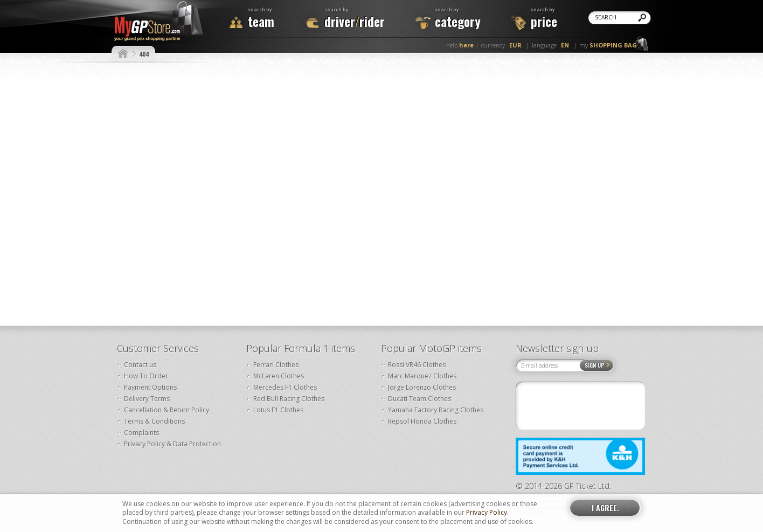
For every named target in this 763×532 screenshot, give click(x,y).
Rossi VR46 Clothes (417, 365)
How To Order (146, 376)
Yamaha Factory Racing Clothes (436, 410)
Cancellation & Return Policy (167, 410)
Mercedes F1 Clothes (285, 387)
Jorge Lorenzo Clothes (422, 387)
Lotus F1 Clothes (278, 410)
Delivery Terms (147, 399)
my (608, 45)
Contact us (140, 365)
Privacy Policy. (487, 513)
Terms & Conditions (154, 421)
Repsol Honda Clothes (422, 421)
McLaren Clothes (279, 376)
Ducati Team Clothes (419, 399)
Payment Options (150, 387)
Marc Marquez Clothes (422, 376)
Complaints (141, 433)
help (460, 45)
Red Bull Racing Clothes (289, 399)
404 (144, 54)
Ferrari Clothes (276, 365)
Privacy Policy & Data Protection (172, 444)
